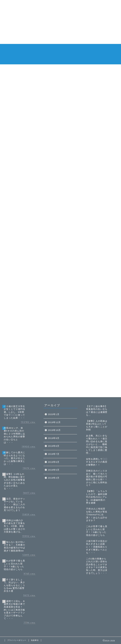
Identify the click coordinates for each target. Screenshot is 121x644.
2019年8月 (54, 446)
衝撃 (74, 49)
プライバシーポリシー (17, 640)
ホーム (28, 49)
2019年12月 (54, 422)
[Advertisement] (60, 22)
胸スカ (84, 49)
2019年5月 (54, 470)
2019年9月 (54, 438)
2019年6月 (54, 462)
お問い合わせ (62, 55)
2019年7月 (54, 454)
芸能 (51, 49)
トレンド (40, 49)
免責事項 (97, 49)
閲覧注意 (63, 49)
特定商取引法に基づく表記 (37, 55)
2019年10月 (54, 430)
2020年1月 (54, 414)
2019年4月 (54, 478)
